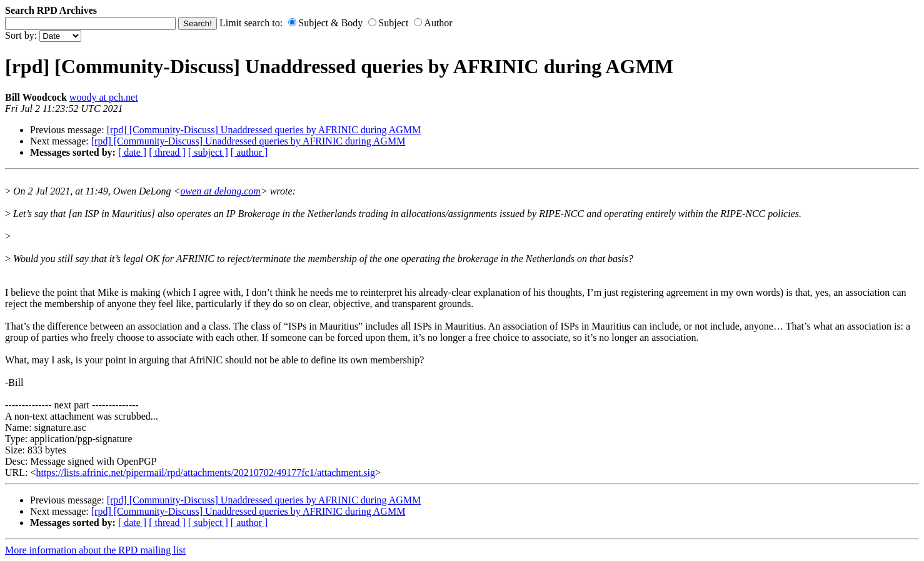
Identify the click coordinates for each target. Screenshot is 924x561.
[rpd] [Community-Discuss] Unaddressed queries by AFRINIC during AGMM (264, 130)
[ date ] (132, 152)
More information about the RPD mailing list (95, 550)
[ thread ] (167, 152)
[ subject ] (208, 152)
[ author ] (249, 152)
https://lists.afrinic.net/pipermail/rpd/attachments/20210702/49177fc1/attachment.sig (205, 473)
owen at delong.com (220, 191)
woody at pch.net (104, 97)
